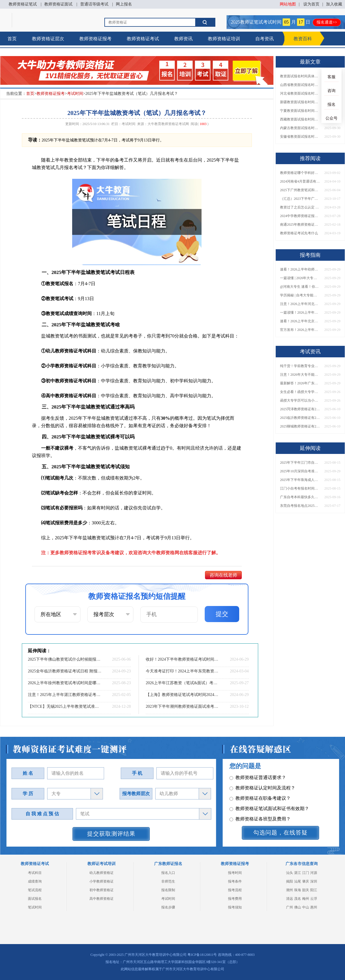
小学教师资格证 (101, 881)
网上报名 (124, 4)
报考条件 (235, 881)
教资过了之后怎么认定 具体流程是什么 (300, 207)
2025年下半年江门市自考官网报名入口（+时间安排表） (300, 463)
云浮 (314, 899)
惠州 (314, 907)
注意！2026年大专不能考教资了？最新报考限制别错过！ (300, 375)
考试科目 (35, 873)
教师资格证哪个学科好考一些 (300, 173)
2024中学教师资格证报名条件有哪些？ (300, 216)
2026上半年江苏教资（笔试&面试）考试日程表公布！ (183, 683)
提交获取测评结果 (111, 834)
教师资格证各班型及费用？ (260, 777)
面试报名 (35, 899)
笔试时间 (35, 907)
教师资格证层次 (48, 39)
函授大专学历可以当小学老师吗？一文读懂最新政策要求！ (300, 400)
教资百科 (303, 39)
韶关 (306, 890)
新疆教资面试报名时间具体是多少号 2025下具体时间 (300, 102)
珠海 (298, 890)
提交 (222, 614)
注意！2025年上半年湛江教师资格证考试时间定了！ (65, 695)
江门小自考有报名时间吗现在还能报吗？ (300, 488)
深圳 (314, 881)
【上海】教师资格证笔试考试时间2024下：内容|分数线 (183, 695)
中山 (306, 907)
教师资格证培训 (224, 39)
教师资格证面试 (58, 4)
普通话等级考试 (94, 4)
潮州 (290, 890)
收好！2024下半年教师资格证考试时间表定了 (183, 659)
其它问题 (242, 787)
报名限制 (168, 890)
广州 (290, 907)
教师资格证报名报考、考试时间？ (267, 797)
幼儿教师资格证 (101, 873)
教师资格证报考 (95, 39)
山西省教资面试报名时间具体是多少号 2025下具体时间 (300, 85)
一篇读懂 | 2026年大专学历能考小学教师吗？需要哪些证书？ (300, 278)
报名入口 (168, 873)
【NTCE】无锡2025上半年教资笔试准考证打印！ (65, 706)
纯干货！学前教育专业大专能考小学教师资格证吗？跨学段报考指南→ (300, 366)
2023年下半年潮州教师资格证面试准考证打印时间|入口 (183, 706)
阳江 (314, 890)
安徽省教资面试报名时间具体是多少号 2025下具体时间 (300, 137)
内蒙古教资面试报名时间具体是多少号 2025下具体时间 (300, 128)
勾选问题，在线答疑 (280, 833)
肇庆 (306, 881)
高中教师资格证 (101, 899)
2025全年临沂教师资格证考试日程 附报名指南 (65, 671)
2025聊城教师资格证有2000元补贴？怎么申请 (300, 426)
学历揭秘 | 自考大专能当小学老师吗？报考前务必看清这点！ (300, 295)
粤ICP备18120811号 (202, 955)
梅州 (306, 899)
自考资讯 (264, 39)
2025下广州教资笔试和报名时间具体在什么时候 (300, 190)
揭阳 (290, 881)
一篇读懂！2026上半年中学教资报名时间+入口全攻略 (300, 312)
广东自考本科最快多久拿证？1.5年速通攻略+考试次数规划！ (300, 497)
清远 (290, 899)
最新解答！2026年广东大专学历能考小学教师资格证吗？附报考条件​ (300, 383)
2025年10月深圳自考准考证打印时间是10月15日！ (300, 471)
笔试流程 (35, 890)
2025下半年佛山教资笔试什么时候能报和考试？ (65, 659)
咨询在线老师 (223, 575)
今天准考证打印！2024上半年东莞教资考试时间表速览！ (183, 671)
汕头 (290, 873)
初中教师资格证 (101, 890)
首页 (12, 39)
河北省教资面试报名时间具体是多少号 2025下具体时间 (300, 93)
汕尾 (298, 881)
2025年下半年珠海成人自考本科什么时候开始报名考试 (300, 480)
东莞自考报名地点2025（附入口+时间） (300, 506)
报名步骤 (168, 907)
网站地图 (288, 4)
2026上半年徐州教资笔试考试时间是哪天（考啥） (65, 683)
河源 (314, 873)
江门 (306, 873)
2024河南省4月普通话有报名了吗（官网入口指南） (300, 181)
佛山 (298, 907)
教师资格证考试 (143, 39)
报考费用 (235, 899)
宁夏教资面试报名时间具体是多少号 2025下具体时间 (300, 111)
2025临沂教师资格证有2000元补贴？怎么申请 (300, 418)
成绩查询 (35, 881)
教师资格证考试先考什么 (299, 233)
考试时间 (75, 94)
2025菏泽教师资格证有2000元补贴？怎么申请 (300, 409)
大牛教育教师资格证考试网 (168, 124)
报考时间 (235, 873)
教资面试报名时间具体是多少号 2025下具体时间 (300, 76)
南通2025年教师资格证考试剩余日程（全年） (300, 225)
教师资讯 (183, 39)
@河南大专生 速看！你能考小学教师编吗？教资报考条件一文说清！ (300, 287)
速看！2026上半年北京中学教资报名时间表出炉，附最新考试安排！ (300, 321)
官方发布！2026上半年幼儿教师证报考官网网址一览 (300, 330)
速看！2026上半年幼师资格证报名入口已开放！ (300, 269)
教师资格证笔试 (23, 4)
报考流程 (235, 890)
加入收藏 (334, 4)
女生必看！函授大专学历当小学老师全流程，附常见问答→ (300, 392)
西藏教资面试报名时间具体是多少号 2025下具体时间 (300, 119)
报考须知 (235, 907)
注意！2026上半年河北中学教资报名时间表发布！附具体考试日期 (300, 304)
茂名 (298, 899)
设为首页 (311, 4)
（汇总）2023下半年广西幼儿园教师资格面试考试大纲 (300, 199)
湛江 (298, 873)
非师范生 (168, 881)
